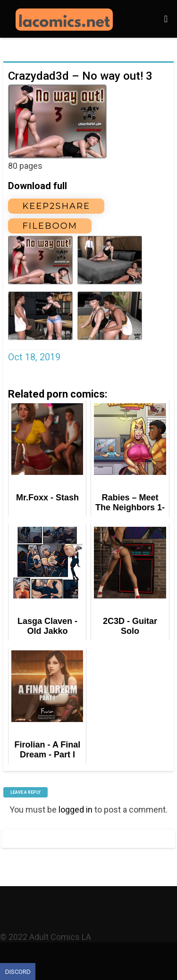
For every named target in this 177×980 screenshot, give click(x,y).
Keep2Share (56, 206)
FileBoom (50, 226)
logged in (76, 810)
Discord (18, 972)
